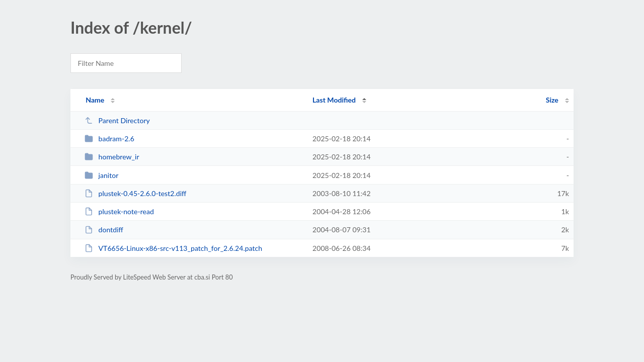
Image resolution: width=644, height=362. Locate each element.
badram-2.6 (109, 139)
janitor (101, 175)
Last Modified (334, 100)
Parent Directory (117, 120)
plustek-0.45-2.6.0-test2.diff (135, 193)
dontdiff (104, 230)
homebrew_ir (112, 157)
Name (95, 100)
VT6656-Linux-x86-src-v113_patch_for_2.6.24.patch (173, 248)
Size (552, 100)
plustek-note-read (119, 211)
